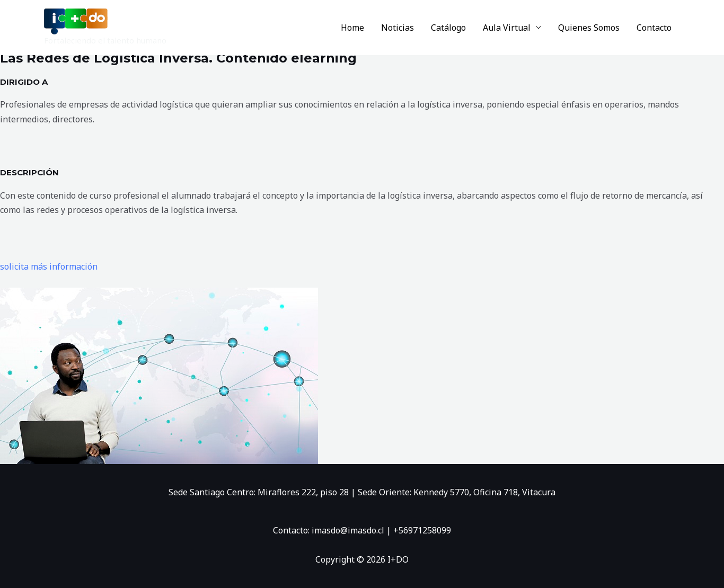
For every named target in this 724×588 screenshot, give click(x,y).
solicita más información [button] (49, 266)
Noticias (398, 28)
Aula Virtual (507, 28)
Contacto (654, 28)
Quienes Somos (589, 28)
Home (352, 28)
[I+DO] (76, 21)
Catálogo (448, 28)
